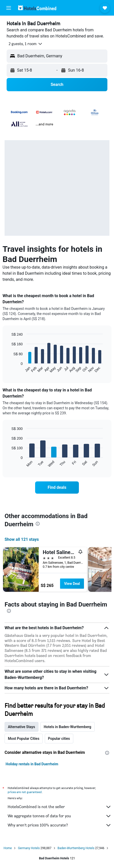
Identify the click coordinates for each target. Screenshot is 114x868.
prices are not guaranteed (25, 792)
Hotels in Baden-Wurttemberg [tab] (68, 727)
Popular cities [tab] (59, 739)
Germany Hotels (29, 848)
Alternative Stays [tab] (22, 727)
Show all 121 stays (22, 539)
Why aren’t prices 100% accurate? (60, 825)
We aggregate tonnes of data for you (60, 816)
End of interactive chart (9, 369)
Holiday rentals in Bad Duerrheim (32, 764)
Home (8, 848)
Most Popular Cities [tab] (24, 739)
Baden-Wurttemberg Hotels (76, 848)
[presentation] (38, 524)
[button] (9, 8)
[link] (57, 488)
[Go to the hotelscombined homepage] (37, 8)
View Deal (72, 584)
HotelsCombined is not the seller (60, 807)
